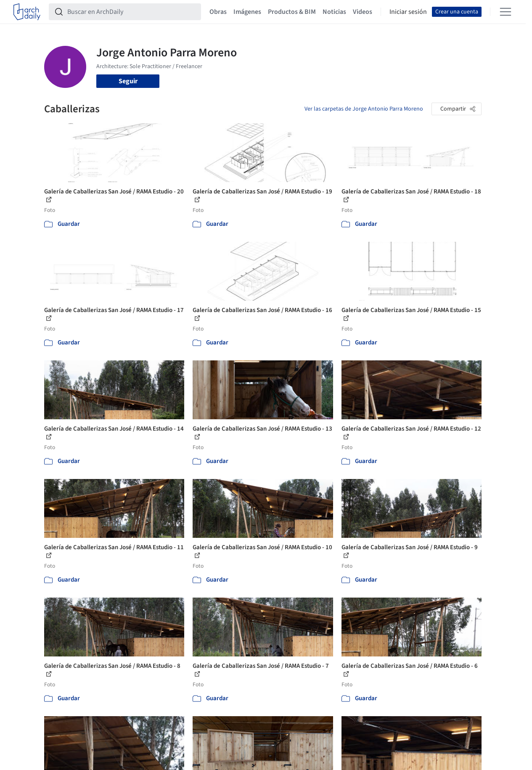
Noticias (334, 12)
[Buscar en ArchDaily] (132, 12)
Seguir (128, 81)
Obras (218, 12)
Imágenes (247, 12)
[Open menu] (506, 12)
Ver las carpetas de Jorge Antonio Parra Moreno (364, 109)
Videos (363, 12)
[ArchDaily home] (27, 12)
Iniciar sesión (408, 12)
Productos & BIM (292, 12)
